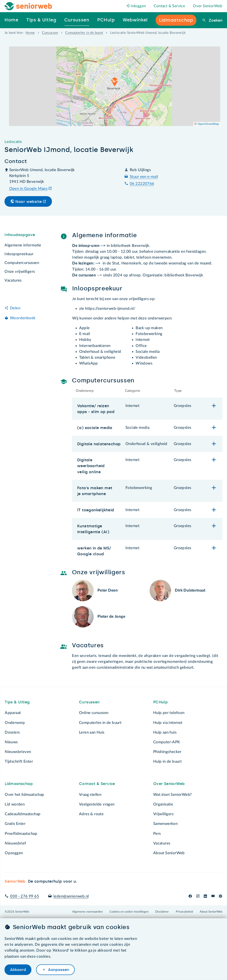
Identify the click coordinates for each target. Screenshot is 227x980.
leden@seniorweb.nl (71, 896)
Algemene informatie (23, 245)
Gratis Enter (15, 824)
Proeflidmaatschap (21, 834)
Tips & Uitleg (17, 702)
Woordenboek (23, 318)
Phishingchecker (167, 752)
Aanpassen (58, 970)
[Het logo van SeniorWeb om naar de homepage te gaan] (28, 6)
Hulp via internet (168, 723)
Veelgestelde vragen (97, 804)
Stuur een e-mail (144, 177)
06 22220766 (142, 184)
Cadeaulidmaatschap (23, 814)
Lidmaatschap (19, 784)
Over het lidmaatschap (24, 795)
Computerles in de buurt (84, 33)
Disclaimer (162, 912)
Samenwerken (165, 824)
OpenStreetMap (208, 124)
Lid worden (15, 804)
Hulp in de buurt (168, 761)
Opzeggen (14, 853)
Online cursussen (94, 713)
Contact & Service (169, 6)
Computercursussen (22, 263)
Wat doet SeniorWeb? (173, 795)
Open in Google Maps (28, 189)
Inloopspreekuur (19, 254)
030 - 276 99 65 (25, 896)
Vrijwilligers (163, 814)
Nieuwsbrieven (18, 752)
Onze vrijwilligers (20, 272)
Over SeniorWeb (208, 6)
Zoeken (215, 20)
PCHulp (160, 702)
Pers (157, 834)
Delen (15, 308)
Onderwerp (15, 723)
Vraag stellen (90, 795)
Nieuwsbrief (15, 843)
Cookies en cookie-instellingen (129, 912)
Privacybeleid (184, 912)
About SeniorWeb (169, 853)
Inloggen (136, 6)
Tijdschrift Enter (19, 761)
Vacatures (13, 280)
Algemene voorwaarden (87, 912)
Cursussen (50, 33)
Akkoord (18, 970)
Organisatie (163, 804)
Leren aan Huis (92, 732)
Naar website (29, 202)
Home (30, 33)
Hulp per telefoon (169, 713)
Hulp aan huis (165, 732)
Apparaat (13, 713)
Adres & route (91, 814)
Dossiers (12, 732)
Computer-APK (167, 742)
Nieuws (11, 742)
